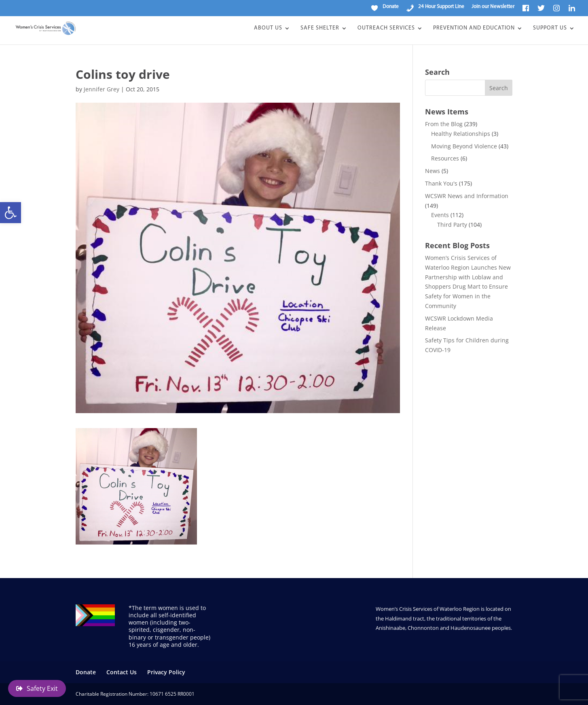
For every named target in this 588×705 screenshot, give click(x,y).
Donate (86, 672)
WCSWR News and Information (467, 196)
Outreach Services (386, 28)
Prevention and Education (474, 28)
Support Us (550, 28)
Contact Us (122, 672)
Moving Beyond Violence (464, 146)
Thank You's (441, 183)
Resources (445, 158)
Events (440, 215)
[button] (11, 213)
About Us (268, 28)
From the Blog (444, 124)
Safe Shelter (320, 28)
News (433, 171)
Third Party (452, 225)
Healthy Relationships (461, 134)
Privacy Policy (166, 672)
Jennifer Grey (102, 89)
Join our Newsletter (493, 7)
